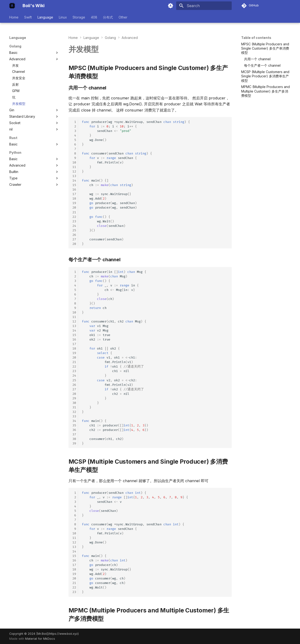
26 (74, 235)
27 (74, 239)
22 (74, 217)
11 (74, 167)
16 (74, 189)
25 (74, 230)
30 (74, 403)
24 (74, 226)
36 (74, 430)
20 (74, 208)
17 (74, 194)
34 (74, 421)
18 (74, 198)
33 (74, 416)
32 (74, 412)
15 (74, 185)
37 (74, 434)
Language (45, 17)
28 (74, 244)
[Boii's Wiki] (12, 6)
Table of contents (256, 38)
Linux (63, 17)
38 (74, 439)
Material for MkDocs (40, 639)
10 (74, 162)
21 (74, 212)
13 (74, 176)
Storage (79, 17)
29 (74, 398)
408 (94, 17)
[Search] (204, 6)
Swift (28, 17)
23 (74, 221)
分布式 (108, 17)
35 (74, 425)
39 (74, 443)
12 (74, 171)
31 (74, 407)
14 (74, 180)
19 (74, 203)
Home (14, 17)
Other (123, 17)
